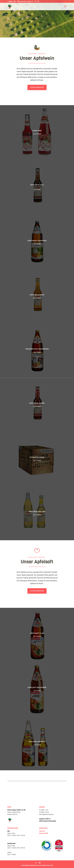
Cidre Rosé (37, 131)
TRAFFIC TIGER (50, 865)
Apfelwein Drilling (37, 512)
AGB (47, 833)
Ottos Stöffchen (37, 457)
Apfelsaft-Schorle (37, 742)
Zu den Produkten (37, 87)
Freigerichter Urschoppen (37, 349)
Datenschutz (42, 833)
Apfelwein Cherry (37, 403)
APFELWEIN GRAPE (37, 295)
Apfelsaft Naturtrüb (37, 687)
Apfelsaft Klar (37, 633)
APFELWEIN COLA (37, 185)
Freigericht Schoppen (37, 241)
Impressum (42, 831)
